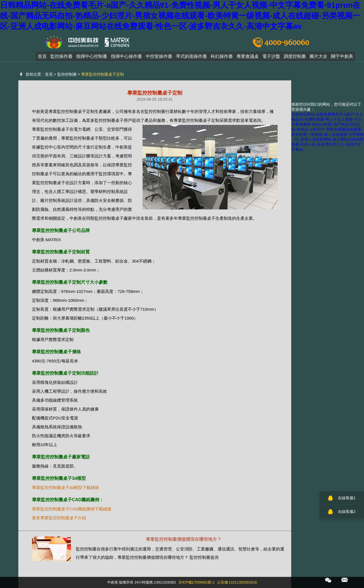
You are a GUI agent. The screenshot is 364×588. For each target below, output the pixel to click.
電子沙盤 (271, 58)
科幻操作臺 (222, 58)
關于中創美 (342, 58)
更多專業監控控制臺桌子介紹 (59, 518)
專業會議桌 (248, 58)
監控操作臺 (61, 58)
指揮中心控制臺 (92, 58)
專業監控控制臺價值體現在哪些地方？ (184, 539)
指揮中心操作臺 (126, 58)
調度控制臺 (295, 58)
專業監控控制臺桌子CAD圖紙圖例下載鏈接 (72, 509)
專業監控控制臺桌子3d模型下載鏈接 (66, 487)
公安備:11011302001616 (237, 582)
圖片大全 (318, 58)
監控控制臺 (67, 74)
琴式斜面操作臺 (191, 58)
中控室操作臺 (159, 58)
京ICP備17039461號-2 (196, 582)
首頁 (42, 58)
